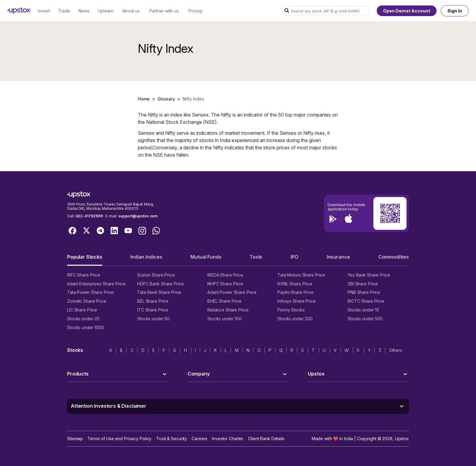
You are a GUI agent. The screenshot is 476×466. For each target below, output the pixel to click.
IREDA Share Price (225, 275)
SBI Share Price (363, 284)
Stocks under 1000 (86, 327)
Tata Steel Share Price (159, 292)
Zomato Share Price (87, 301)
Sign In (455, 11)
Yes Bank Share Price (369, 275)
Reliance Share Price (228, 310)
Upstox (402, 439)
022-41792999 (89, 216)
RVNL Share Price (295, 284)
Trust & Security (172, 439)
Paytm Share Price (296, 292)
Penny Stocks (291, 310)
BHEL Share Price (224, 301)
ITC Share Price (153, 310)
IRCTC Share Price (366, 301)
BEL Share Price (153, 301)
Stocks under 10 (363, 310)
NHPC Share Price (225, 284)
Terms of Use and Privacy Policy (119, 439)
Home (144, 99)
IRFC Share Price (84, 275)
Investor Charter (228, 439)
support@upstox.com (138, 216)
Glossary (166, 99)
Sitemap (75, 439)
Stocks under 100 (224, 319)
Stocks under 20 (83, 319)
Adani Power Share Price (232, 292)
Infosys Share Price (297, 301)
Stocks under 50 (153, 319)
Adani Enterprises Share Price (96, 284)
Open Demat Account (407, 11)
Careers (199, 439)
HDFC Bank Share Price (160, 284)
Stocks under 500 (365, 319)
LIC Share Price (82, 310)
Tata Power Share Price (90, 292)
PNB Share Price (364, 292)
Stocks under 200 (295, 319)
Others (396, 350)
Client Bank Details (266, 439)
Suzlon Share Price (156, 275)
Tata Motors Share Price (301, 275)
